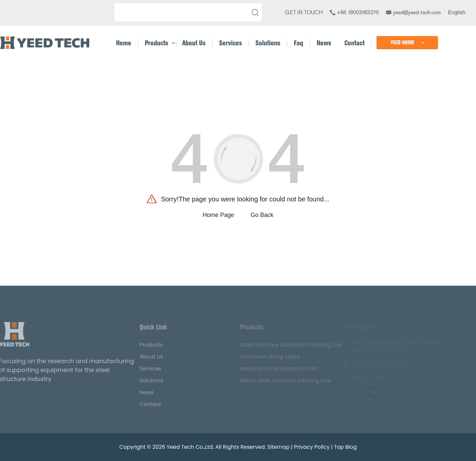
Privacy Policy (312, 447)
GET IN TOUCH (304, 12)
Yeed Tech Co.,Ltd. (190, 447)
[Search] (183, 13)
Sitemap (278, 447)
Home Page (218, 215)
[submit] (254, 13)
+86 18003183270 (358, 12)
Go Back (262, 215)
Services (142, 369)
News (138, 392)
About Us (143, 357)
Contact (142, 404)
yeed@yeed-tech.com (417, 12)
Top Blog (345, 447)
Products (142, 345)
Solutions (143, 380)
